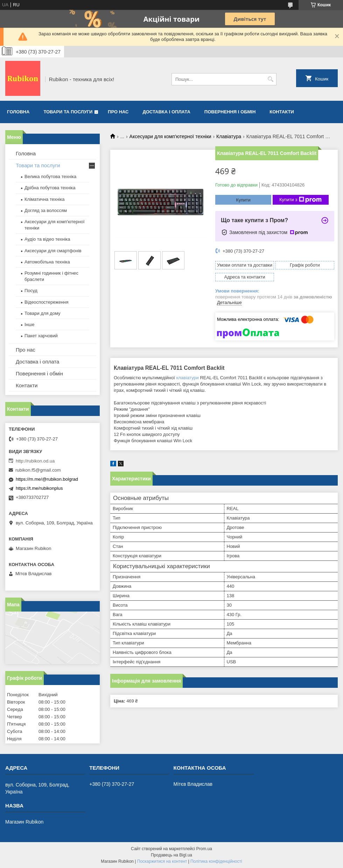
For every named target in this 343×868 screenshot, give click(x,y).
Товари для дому (42, 313)
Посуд (31, 291)
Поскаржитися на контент (162, 861)
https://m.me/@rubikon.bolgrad (47, 479)
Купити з (300, 200)
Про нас (118, 112)
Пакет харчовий (41, 336)
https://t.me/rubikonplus (39, 488)
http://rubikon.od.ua (35, 461)
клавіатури (187, 378)
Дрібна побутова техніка (50, 188)
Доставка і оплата (167, 112)
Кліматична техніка (44, 199)
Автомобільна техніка (47, 262)
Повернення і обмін (230, 112)
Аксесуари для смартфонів (53, 251)
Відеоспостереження (47, 302)
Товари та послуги (68, 112)
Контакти (282, 112)
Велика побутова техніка (50, 177)
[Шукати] (270, 79)
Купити (243, 200)
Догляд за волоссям (46, 210)
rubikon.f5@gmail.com (38, 470)
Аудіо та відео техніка (47, 239)
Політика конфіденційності (216, 861)
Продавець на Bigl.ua (171, 855)
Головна (18, 112)
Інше (29, 324)
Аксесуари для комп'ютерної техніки (170, 136)
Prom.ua (204, 849)
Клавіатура (229, 136)
